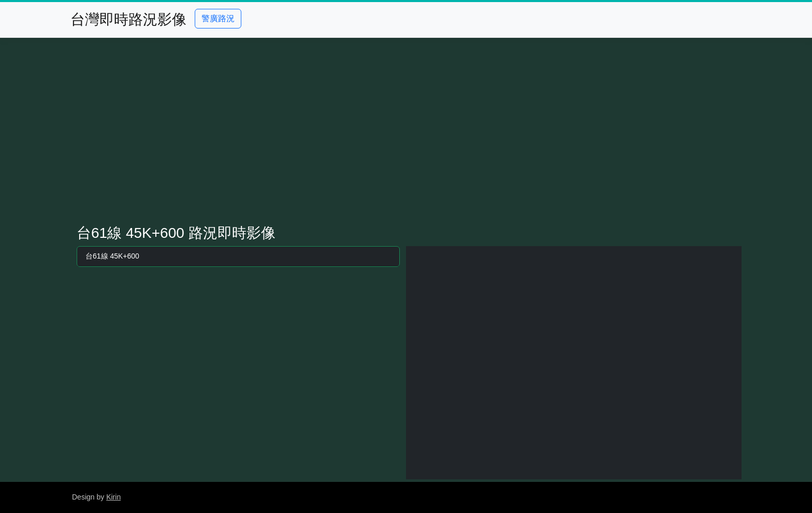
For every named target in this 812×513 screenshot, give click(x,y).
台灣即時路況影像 (128, 19)
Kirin (113, 497)
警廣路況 (218, 18)
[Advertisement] (406, 131)
